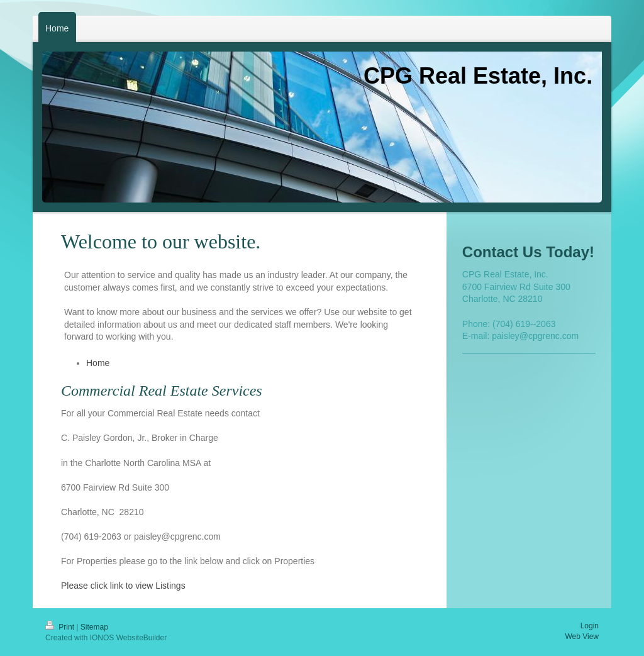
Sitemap (94, 627)
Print (61, 627)
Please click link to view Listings (123, 586)
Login (590, 626)
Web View (582, 637)
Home (98, 363)
